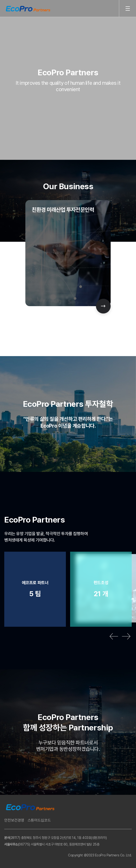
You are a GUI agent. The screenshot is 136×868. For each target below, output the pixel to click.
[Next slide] (103, 306)
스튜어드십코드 (39, 820)
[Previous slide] (114, 636)
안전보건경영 (14, 820)
